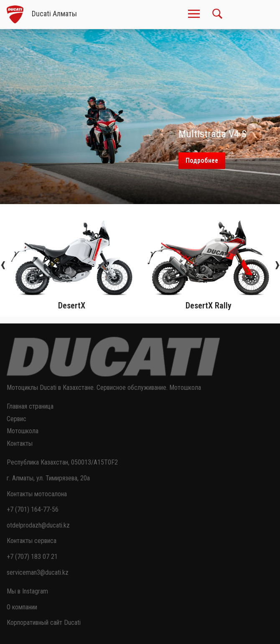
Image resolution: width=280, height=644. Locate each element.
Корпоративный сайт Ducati (44, 623)
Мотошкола (23, 431)
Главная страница (30, 406)
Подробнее (202, 160)
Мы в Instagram (27, 591)
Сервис (17, 419)
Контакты (20, 443)
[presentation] (3, 264)
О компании (22, 607)
